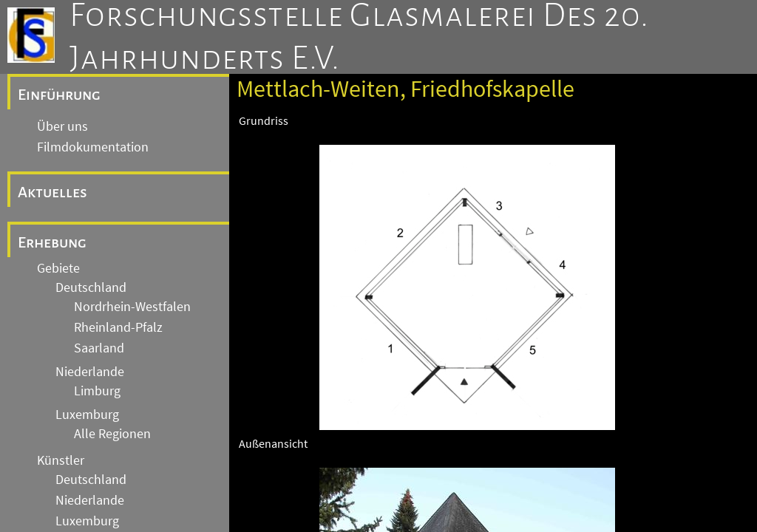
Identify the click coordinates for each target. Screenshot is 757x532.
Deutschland (91, 287)
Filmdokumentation (93, 147)
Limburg (97, 391)
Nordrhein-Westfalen (132, 307)
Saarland (99, 348)
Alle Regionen (112, 434)
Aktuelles (52, 192)
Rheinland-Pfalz (118, 327)
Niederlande (90, 372)
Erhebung (52, 242)
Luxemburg (87, 415)
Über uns (62, 126)
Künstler (61, 460)
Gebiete (58, 268)
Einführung (59, 95)
